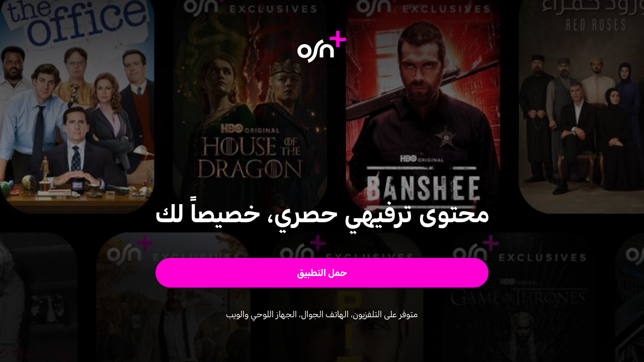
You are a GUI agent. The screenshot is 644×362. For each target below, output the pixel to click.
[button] (322, 273)
